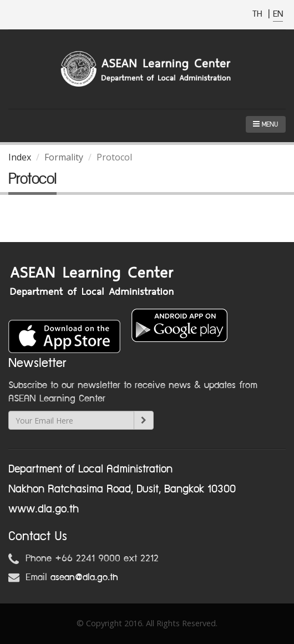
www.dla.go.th (44, 509)
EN (278, 14)
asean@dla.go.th (84, 577)
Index (20, 157)
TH (259, 14)
